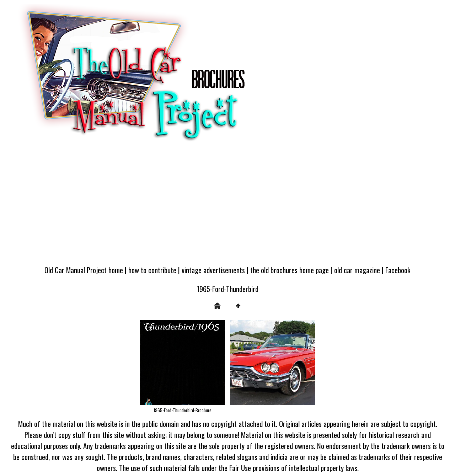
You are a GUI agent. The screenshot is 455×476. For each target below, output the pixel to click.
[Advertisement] (227, 207)
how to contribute (152, 270)
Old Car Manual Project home (84, 270)
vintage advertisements (213, 270)
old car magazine (357, 270)
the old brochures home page (290, 270)
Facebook (398, 270)
